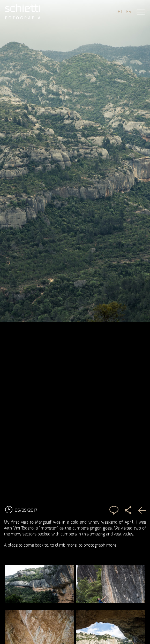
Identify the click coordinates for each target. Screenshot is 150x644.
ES (129, 12)
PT (120, 12)
